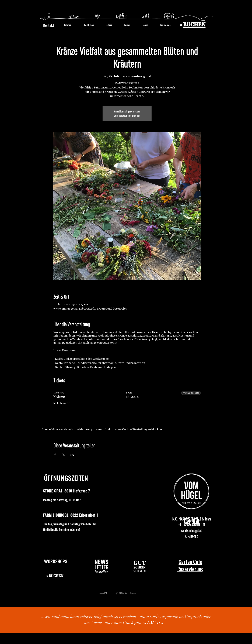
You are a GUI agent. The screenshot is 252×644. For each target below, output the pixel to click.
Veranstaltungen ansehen (127, 116)
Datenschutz (133, 593)
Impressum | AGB (103, 593)
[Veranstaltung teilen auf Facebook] (55, 455)
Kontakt (49, 25)
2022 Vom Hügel (123, 593)
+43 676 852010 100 (194, 525)
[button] (102, 566)
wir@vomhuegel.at (191, 531)
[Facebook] (196, 521)
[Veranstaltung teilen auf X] (64, 455)
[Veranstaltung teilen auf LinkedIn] (72, 455)
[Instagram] (187, 521)
